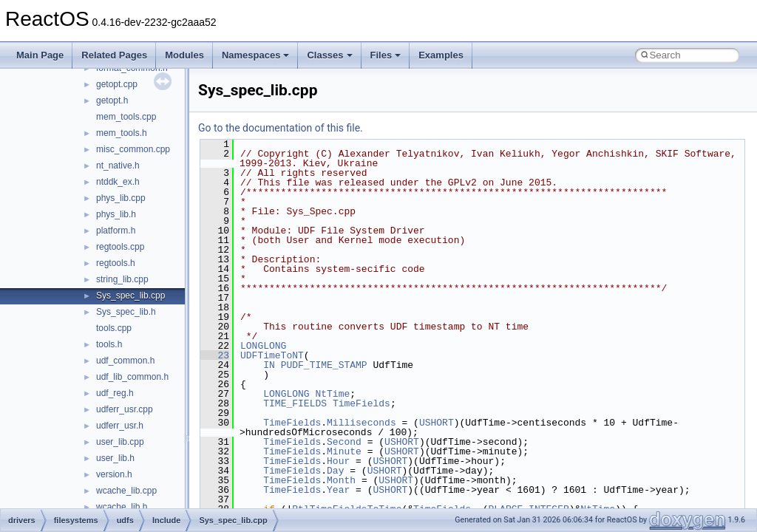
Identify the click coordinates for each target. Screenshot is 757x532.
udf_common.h (125, 361)
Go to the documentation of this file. (281, 128)
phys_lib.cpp (121, 198)
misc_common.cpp (133, 149)
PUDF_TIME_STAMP (324, 365)
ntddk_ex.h (118, 182)
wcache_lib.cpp (126, 491)
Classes (329, 55)
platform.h (116, 231)
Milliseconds (361, 423)
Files (386, 55)
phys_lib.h (116, 214)
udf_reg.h (115, 393)
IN (269, 365)
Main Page (40, 55)
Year (338, 490)
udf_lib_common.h (132, 377)
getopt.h (112, 100)
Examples (441, 55)
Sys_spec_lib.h (126, 312)
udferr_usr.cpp (125, 409)
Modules (184, 55)
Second (344, 442)
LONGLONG (263, 346)
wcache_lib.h (122, 507)
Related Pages (114, 55)
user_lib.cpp (120, 442)
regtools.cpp (120, 247)
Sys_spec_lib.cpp (130, 296)
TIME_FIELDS (295, 403)
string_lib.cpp (122, 279)
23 (215, 355)
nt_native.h (118, 166)
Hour (338, 461)
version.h (114, 474)
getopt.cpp (117, 84)
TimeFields (361, 403)
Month (341, 480)
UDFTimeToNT (272, 355)
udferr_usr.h (120, 426)
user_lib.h (115, 458)
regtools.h (116, 263)
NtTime (332, 394)
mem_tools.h (122, 133)
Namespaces (256, 55)
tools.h (109, 344)
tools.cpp (114, 328)
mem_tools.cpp (126, 117)
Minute (344, 451)
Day (335, 471)
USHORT (437, 423)
